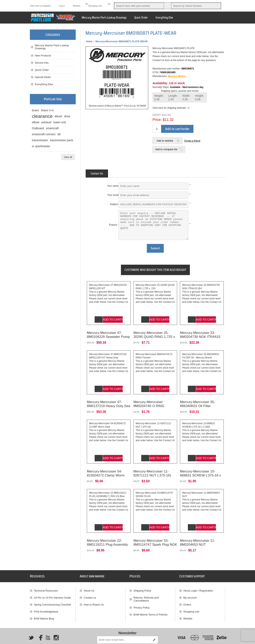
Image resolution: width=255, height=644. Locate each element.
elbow (36, 122)
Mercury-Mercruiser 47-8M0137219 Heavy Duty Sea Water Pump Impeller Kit (108, 400)
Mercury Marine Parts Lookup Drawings (52, 47)
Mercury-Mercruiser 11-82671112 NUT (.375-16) (152, 464)
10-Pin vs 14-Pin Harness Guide (52, 586)
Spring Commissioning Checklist (52, 593)
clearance (42, 116)
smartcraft (52, 128)
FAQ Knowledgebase (46, 600)
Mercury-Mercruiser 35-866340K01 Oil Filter (198, 398)
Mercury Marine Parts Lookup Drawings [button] (104, 18)
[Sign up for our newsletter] (124, 628)
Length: (173, 98)
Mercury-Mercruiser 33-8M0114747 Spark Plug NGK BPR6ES (155, 533)
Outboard (38, 128)
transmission (40, 140)
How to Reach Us (94, 593)
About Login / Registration (198, 579)
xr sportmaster (41, 146)
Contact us (90, 586)
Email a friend (192, 141)
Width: (186, 98)
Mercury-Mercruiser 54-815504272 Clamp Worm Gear (106, 466)
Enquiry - (114, 225)
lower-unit (60, 122)
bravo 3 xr (47, 110)
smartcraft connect (44, 134)
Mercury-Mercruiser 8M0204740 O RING (149, 398)
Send (154, 628)
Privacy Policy (142, 596)
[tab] (97, 174)
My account (190, 586)
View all (68, 157)
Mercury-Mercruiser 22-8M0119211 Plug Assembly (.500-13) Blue (107, 533)
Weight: (159, 98)
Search (168, 6)
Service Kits (42, 63)
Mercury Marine (177, 76)
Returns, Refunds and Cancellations (146, 587)
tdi (59, 134)
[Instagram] (56, 626)
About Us (89, 579)
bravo (35, 110)
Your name (113, 186)
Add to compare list (166, 149)
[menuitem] (53, 579)
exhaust (46, 122)
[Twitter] (31, 626)
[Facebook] (39, 626)
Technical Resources (46, 579)
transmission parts (62, 140)
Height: (199, 98)
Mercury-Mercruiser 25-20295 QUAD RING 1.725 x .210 (154, 334)
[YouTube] (48, 626)
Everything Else (44, 84)
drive (67, 116)
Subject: (114, 204)
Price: (157, 120)
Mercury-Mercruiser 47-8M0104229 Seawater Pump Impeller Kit (108, 334)
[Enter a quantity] (157, 129)
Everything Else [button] (164, 18)
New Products (43, 56)
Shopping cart (191, 600)
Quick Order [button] (141, 18)
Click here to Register (40, 6)
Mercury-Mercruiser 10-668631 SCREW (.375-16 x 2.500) (200, 466)
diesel (58, 116)
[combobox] (139, 6)
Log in (62, 6)
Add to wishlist (165, 141)
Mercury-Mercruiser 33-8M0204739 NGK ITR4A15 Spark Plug (200, 334)
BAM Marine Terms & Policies (151, 603)
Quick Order (42, 70)
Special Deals (43, 77)
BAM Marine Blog (44, 607)
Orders (187, 593)
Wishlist (188, 607)
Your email (113, 195)
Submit (155, 248)
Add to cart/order (177, 129)
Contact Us (97, 174)
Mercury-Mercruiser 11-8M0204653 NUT (198, 531)
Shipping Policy (142, 579)
